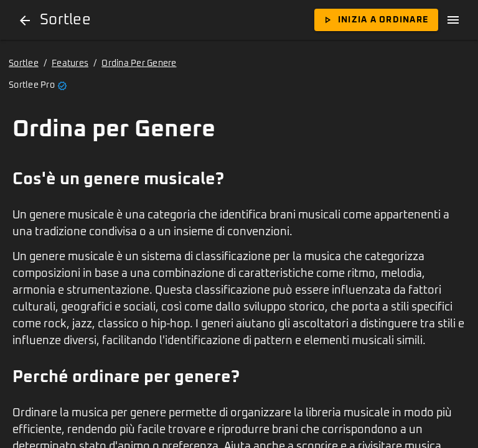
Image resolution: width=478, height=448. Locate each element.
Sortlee (24, 63)
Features (70, 63)
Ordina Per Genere (139, 63)
